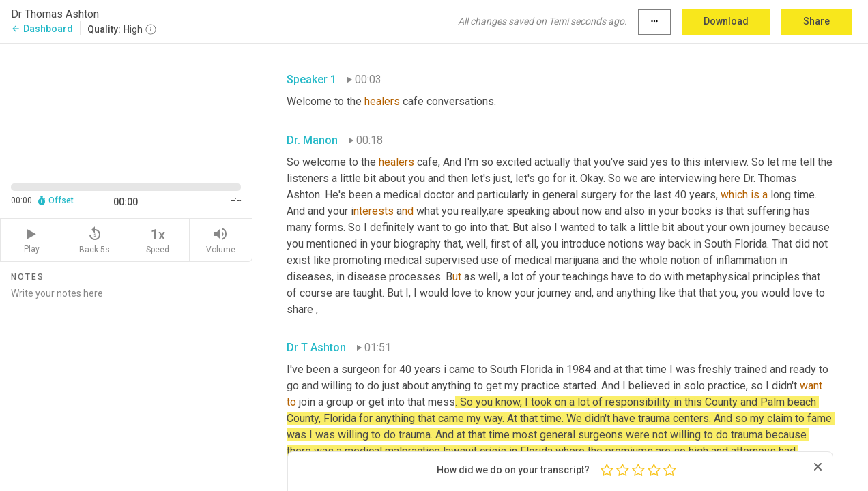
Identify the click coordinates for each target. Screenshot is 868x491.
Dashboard (42, 29)
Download (726, 21)
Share (816, 21)
